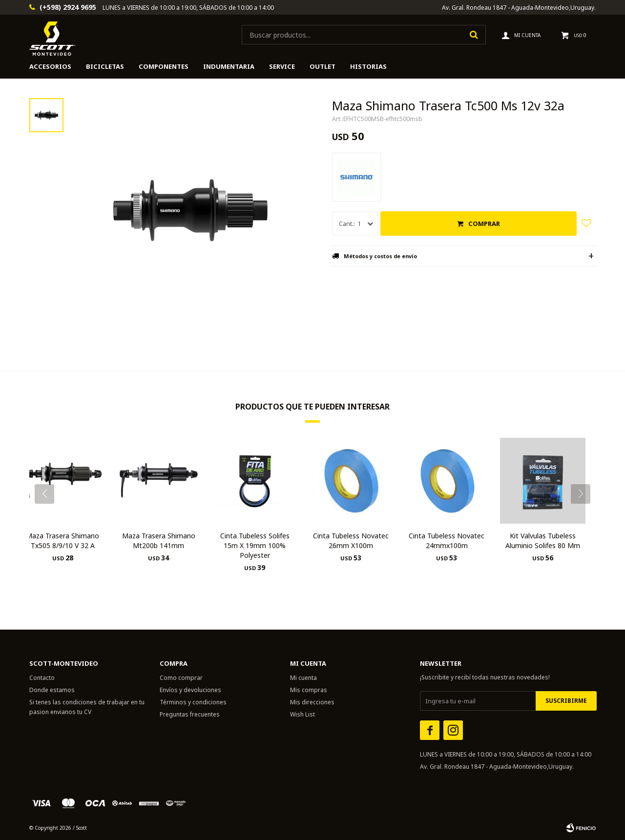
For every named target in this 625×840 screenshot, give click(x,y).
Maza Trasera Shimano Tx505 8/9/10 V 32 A (62, 541)
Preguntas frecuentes (190, 714)
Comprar (484, 224)
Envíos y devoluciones (190, 690)
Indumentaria (229, 66)
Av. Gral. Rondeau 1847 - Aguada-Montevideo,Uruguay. (519, 8)
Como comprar (181, 678)
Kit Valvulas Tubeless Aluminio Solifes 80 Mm (543, 541)
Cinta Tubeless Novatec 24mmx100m (447, 541)
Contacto (42, 678)
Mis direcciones (312, 702)
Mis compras (309, 690)
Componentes (164, 66)
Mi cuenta (303, 678)
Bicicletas (105, 66)
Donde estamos (52, 690)
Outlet (323, 66)
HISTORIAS (368, 66)
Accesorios (50, 66)
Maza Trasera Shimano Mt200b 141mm (159, 541)
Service (282, 66)
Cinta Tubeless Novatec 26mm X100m (351, 541)
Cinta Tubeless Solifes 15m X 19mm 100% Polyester (255, 545)
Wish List (302, 714)
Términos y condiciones (193, 702)
